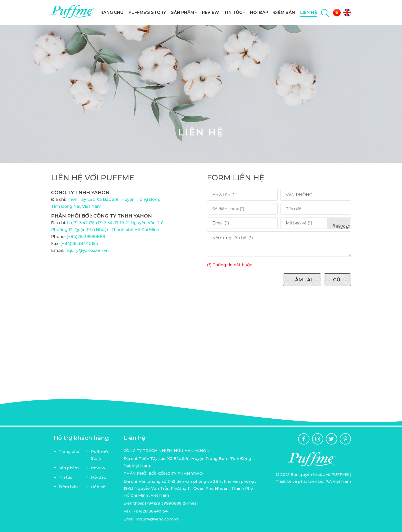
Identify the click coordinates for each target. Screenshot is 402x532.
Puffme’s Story (147, 12)
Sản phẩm (184, 12)
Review (210, 12)
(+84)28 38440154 (79, 244)
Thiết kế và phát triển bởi (300, 481)
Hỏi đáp (259, 12)
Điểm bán (284, 12)
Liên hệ (309, 12)
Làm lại (302, 280)
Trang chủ (110, 12)
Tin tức (234, 12)
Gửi (337, 280)
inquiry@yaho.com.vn (86, 250)
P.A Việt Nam (338, 481)
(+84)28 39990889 (86, 237)
